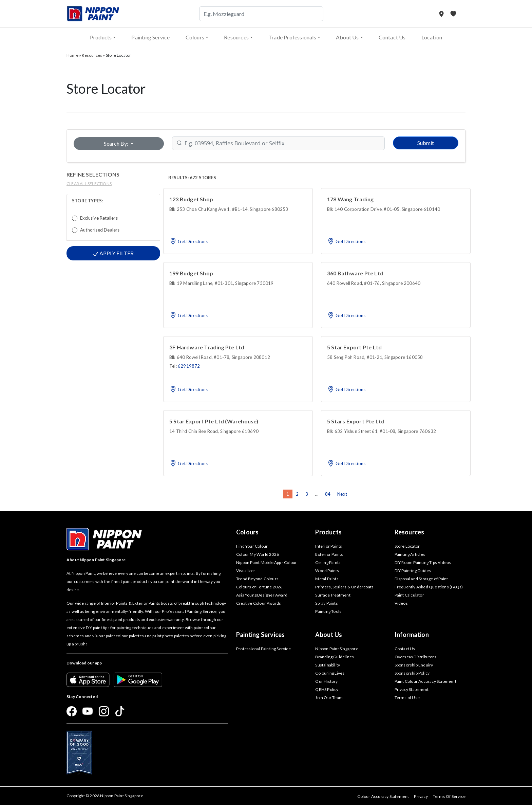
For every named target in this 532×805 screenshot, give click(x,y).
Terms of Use (407, 698)
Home (72, 55)
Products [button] (101, 37)
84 (328, 494)
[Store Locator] (442, 14)
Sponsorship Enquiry (414, 665)
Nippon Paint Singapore (337, 649)
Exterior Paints (329, 554)
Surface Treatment (333, 595)
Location (432, 37)
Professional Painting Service (263, 649)
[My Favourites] (453, 14)
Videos (401, 603)
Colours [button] (195, 37)
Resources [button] (236, 37)
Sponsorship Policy (412, 673)
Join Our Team (329, 698)
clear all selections (89, 184)
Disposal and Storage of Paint (421, 579)
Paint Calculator (409, 595)
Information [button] (412, 635)
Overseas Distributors (415, 657)
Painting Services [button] (260, 635)
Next (342, 494)
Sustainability (328, 665)
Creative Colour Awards (259, 603)
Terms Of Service (449, 796)
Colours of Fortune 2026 (259, 587)
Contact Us (392, 37)
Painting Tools (328, 611)
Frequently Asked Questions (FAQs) (429, 587)
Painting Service (150, 37)
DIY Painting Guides (413, 571)
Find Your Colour (252, 546)
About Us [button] (347, 37)
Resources (92, 55)
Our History (326, 681)
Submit (426, 143)
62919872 (189, 366)
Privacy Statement (412, 689)
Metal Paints (327, 579)
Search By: (117, 143)
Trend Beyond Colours (257, 579)
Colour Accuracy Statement (383, 796)
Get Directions (188, 241)
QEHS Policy (327, 689)
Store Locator (407, 546)
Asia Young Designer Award (262, 595)
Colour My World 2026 (258, 554)
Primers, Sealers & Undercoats (344, 587)
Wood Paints (327, 571)
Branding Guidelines (335, 657)
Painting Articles (410, 554)
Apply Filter (113, 253)
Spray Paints (326, 603)
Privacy (421, 796)
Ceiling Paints (328, 562)
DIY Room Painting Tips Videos (423, 562)
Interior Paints (329, 546)
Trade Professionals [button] (292, 37)
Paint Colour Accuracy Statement (425, 681)
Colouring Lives (330, 673)
